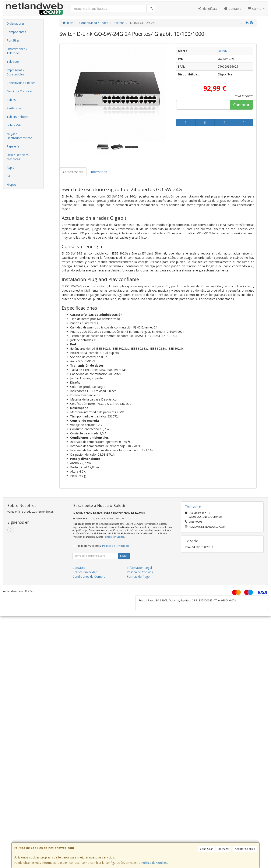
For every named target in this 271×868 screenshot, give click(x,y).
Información (99, 172)
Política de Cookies (154, 863)
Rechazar (224, 849)
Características (73, 172)
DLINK (222, 51)
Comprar (241, 105)
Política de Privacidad (114, 537)
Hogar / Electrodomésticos (19, 136)
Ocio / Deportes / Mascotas (19, 157)
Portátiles (13, 40)
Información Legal (139, 568)
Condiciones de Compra (89, 577)
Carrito (256, 9)
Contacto (233, 9)
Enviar (124, 556)
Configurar (206, 849)
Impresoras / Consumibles (15, 72)
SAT (9, 176)
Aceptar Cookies (245, 849)
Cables (11, 100)
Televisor (13, 62)
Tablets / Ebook (17, 117)
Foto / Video (15, 125)
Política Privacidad (85, 572)
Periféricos (14, 108)
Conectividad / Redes (21, 83)
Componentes (16, 32)
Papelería (13, 146)
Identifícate (208, 9)
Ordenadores (16, 23)
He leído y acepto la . (103, 546)
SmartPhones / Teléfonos (17, 51)
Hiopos (11, 184)
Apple (10, 168)
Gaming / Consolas (20, 91)
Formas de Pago (138, 577)
